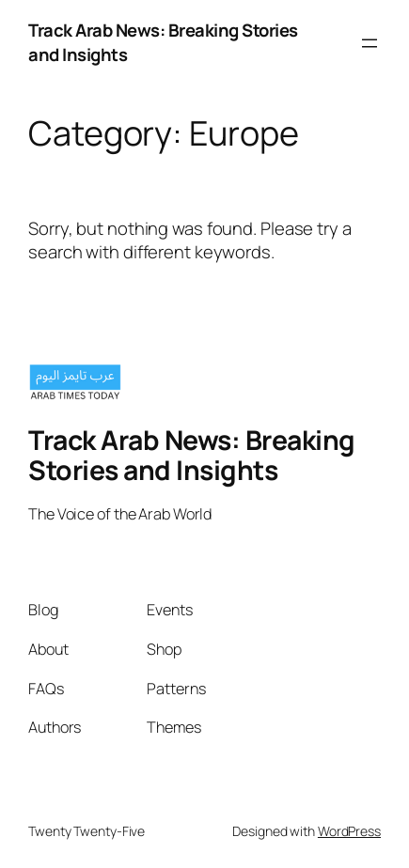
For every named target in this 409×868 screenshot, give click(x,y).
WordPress (349, 831)
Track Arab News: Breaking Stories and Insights (163, 42)
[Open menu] (370, 43)
